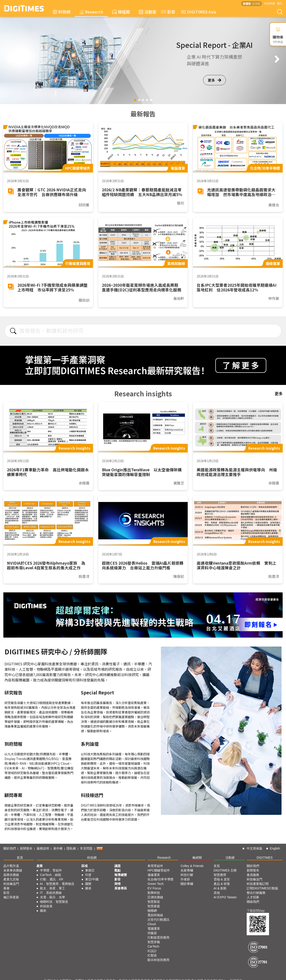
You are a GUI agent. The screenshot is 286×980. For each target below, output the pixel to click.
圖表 (43, 911)
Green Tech (156, 884)
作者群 (185, 879)
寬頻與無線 (155, 915)
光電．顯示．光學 (53, 897)
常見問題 (86, 848)
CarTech (153, 946)
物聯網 (152, 911)
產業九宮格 (11, 879)
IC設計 (152, 951)
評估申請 (269, 3)
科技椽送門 (11, 884)
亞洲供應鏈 (155, 897)
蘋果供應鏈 (11, 875)
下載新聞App (256, 911)
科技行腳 (187, 875)
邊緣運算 (154, 875)
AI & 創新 (220, 888)
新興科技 (154, 893)
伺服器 (152, 933)
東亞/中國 (92, 879)
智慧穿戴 (154, 942)
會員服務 (253, 875)
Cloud (152, 924)
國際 (88, 884)
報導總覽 (121, 875)
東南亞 (90, 870)
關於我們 (10, 848)
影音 (168, 12)
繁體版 (247, 3)
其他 (217, 893)
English (275, 848)
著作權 (58, 848)
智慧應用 (220, 875)
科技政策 (46, 906)
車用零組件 (155, 866)
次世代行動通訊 (158, 920)
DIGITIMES (265, 858)
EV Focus (154, 888)
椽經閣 (121, 12)
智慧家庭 (154, 906)
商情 (118, 884)
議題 (118, 866)
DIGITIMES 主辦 (225, 870)
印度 (88, 875)
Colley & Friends (192, 866)
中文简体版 (254, 848)
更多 (214, 80)
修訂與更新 (11, 897)
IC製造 (152, 955)
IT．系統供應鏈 (51, 893)
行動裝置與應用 (158, 937)
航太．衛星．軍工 (53, 888)
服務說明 (43, 848)
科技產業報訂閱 (258, 884)
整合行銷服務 (256, 893)
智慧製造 (154, 902)
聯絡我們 (253, 902)
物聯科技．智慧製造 (54, 902)
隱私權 (71, 848)
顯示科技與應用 (158, 960)
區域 (84, 866)
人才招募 (253, 897)
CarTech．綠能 (50, 875)
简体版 (256, 3)
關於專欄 (187, 884)
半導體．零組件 (51, 870)
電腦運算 (154, 929)
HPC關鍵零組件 (159, 870)
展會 (6, 888)
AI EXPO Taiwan (225, 897)
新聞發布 (26, 848)
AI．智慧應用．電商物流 (57, 884)
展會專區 (121, 888)
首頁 (20, 858)
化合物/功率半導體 (160, 879)
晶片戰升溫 (11, 866)
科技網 (62, 12)
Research (91, 12)
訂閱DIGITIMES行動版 (263, 888)
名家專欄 (187, 870)
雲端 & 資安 (222, 879)
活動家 (148, 12)
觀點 (118, 870)
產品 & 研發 (222, 884)
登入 (280, 3)
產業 (40, 866)
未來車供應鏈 (13, 870)
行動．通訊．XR (52, 879)
